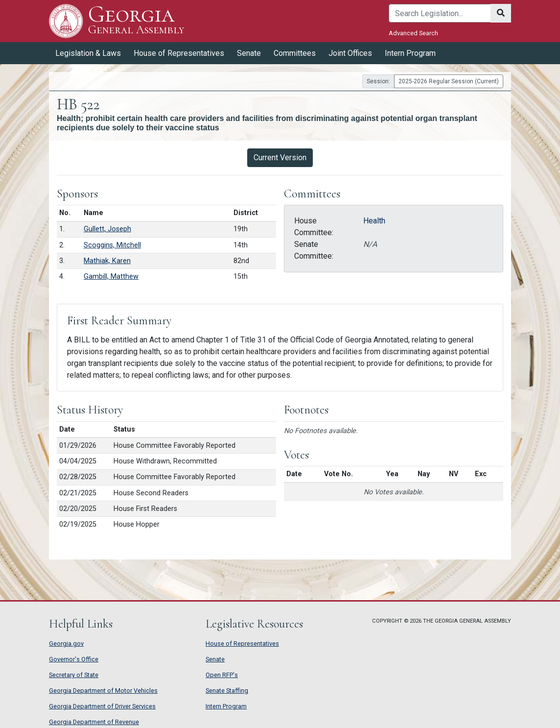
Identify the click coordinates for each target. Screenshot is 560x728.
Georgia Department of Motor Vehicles (103, 691)
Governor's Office (74, 659)
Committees (295, 53)
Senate (249, 53)
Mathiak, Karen (107, 261)
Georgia (136, 21)
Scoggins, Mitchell (112, 245)
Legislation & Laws (88, 53)
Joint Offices (350, 53)
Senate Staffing (227, 691)
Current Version (280, 158)
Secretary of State (74, 675)
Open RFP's (222, 675)
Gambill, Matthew (111, 277)
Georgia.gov (66, 643)
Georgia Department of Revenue (94, 722)
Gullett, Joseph (107, 229)
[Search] (440, 13)
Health (374, 221)
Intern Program (410, 53)
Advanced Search (413, 33)
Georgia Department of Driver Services (102, 706)
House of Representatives (179, 53)
